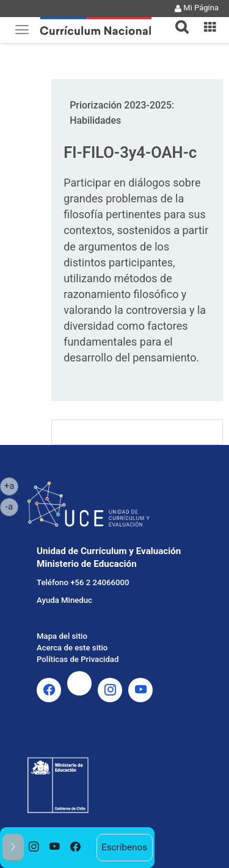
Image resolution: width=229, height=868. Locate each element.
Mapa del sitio (62, 636)
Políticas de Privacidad (78, 659)
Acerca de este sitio (72, 648)
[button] (177, 20)
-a (12, 506)
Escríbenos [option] (124, 847)
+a (11, 485)
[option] (34, 848)
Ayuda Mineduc (64, 600)
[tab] (177, 20)
